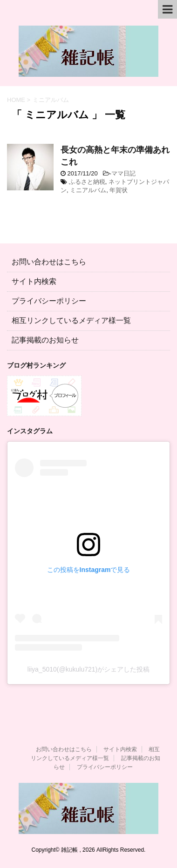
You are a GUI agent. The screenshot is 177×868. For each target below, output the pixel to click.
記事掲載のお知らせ (45, 340)
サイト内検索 (34, 281)
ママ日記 (123, 173)
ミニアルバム (88, 190)
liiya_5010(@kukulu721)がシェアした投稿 (88, 669)
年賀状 (119, 190)
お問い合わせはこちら (49, 262)
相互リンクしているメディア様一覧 (71, 320)
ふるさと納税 (87, 182)
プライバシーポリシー (49, 301)
